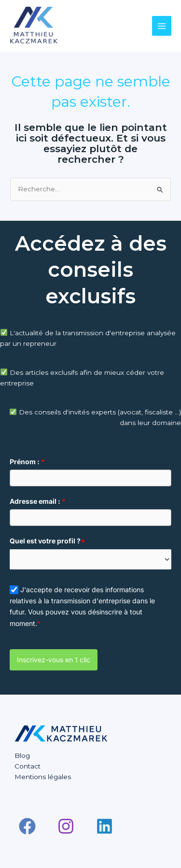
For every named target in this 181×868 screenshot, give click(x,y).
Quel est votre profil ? (47, 541)
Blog (22, 755)
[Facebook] (27, 826)
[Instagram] (66, 826)
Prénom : (27, 462)
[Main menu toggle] (162, 26)
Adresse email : (38, 501)
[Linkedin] (104, 826)
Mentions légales (43, 777)
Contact (28, 766)
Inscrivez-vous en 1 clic (54, 660)
